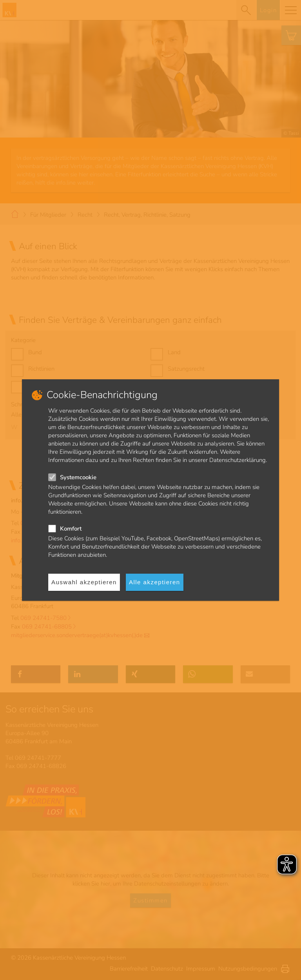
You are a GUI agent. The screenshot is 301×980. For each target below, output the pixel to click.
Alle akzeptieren (155, 582)
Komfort (71, 529)
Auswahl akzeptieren (84, 582)
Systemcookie (78, 477)
